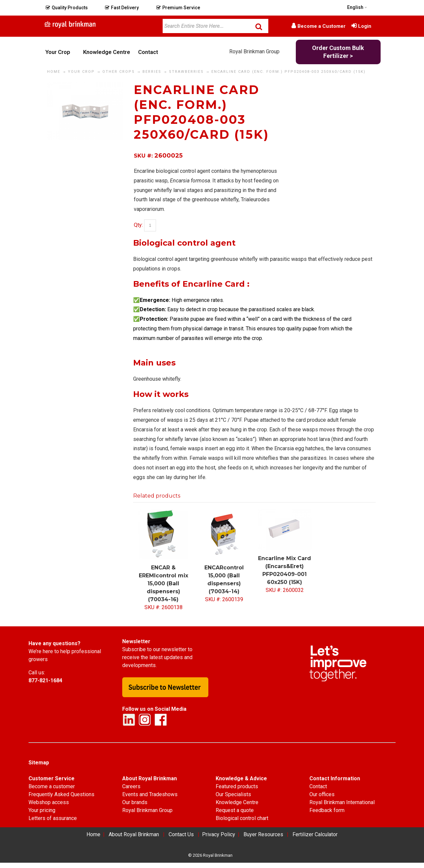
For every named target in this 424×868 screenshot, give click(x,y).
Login (365, 26)
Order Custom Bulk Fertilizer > (338, 52)
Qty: (138, 225)
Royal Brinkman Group (254, 51)
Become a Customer (321, 26)
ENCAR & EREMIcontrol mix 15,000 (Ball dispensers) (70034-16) (163, 583)
